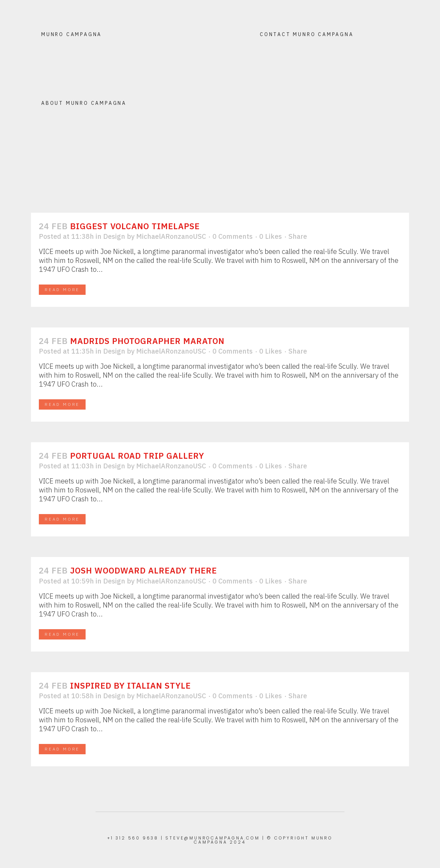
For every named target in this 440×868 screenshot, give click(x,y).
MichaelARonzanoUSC (171, 236)
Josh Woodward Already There (144, 570)
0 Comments (233, 236)
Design (114, 236)
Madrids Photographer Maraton (147, 341)
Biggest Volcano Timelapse (135, 226)
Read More (62, 290)
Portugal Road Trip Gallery (137, 456)
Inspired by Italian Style (130, 686)
